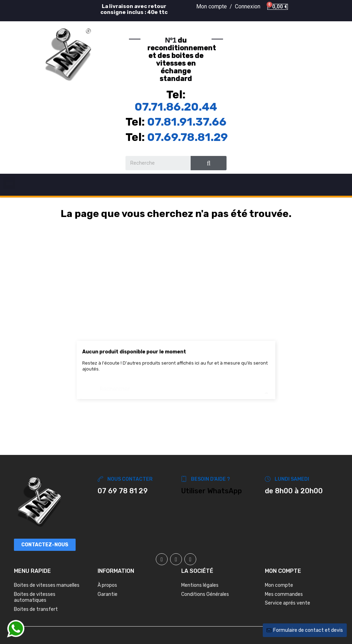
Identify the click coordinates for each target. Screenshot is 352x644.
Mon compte (279, 585)
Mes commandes (284, 594)
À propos (107, 585)
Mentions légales (200, 585)
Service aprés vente (288, 603)
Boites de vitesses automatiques (35, 597)
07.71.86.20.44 (176, 107)
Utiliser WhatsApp (212, 491)
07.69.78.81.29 (188, 137)
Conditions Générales (205, 594)
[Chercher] (176, 386)
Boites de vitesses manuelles (47, 585)
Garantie (108, 594)
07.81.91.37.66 (187, 122)
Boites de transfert (36, 609)
